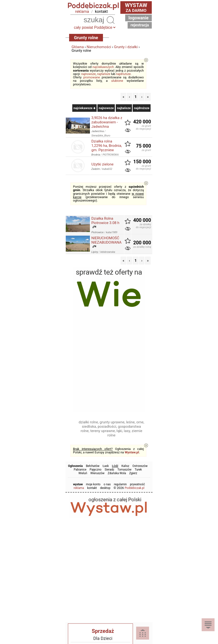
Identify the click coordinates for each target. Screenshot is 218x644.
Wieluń (83, 473)
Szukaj (111, 20)
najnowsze (88, 74)
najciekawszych (103, 67)
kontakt (101, 11)
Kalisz (125, 466)
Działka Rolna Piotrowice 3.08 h (105, 221)
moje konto (93, 484)
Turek (138, 470)
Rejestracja (140, 25)
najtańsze (104, 74)
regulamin (120, 484)
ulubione (117, 81)
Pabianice (80, 470)
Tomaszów (124, 470)
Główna (78, 47)
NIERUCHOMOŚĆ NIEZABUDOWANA (106, 240)
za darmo (136, 7)
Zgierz (133, 473)
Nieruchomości (99, 47)
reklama (82, 11)
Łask (106, 466)
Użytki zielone (102, 164)
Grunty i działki (126, 47)
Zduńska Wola (117, 473)
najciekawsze (84, 108)
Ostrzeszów (140, 466)
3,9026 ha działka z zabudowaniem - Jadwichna (107, 122)
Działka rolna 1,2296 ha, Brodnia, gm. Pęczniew (107, 146)
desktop (105, 488)
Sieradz (109, 470)
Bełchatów (93, 466)
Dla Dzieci (103, 638)
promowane (92, 77)
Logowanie (139, 18)
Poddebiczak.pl (135, 488)
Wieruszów (98, 473)
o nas (107, 484)
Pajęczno (96, 470)
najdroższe (123, 74)
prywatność (138, 484)
